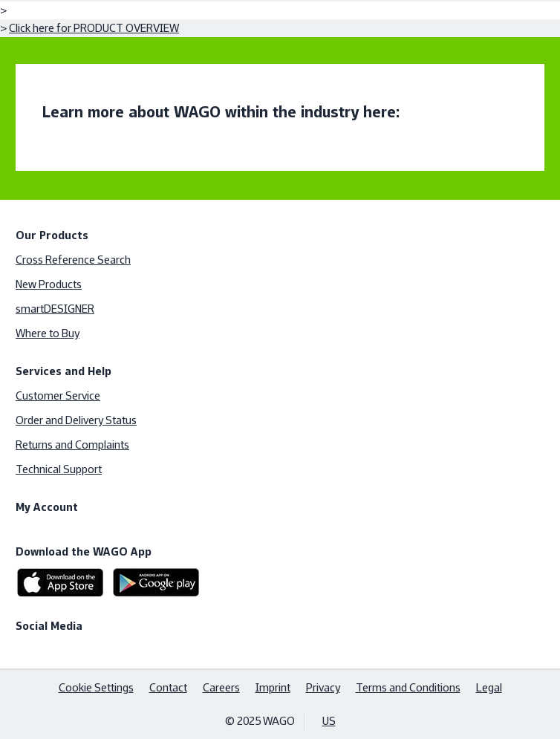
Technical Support (59, 469)
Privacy (323, 687)
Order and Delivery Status (76, 420)
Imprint (273, 687)
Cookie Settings (96, 687)
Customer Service (58, 395)
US (329, 721)
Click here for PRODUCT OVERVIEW (94, 28)
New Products (49, 284)
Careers (221, 687)
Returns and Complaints (72, 445)
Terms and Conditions (408, 687)
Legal (489, 687)
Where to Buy (48, 333)
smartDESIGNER (55, 309)
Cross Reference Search (73, 260)
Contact (168, 687)
